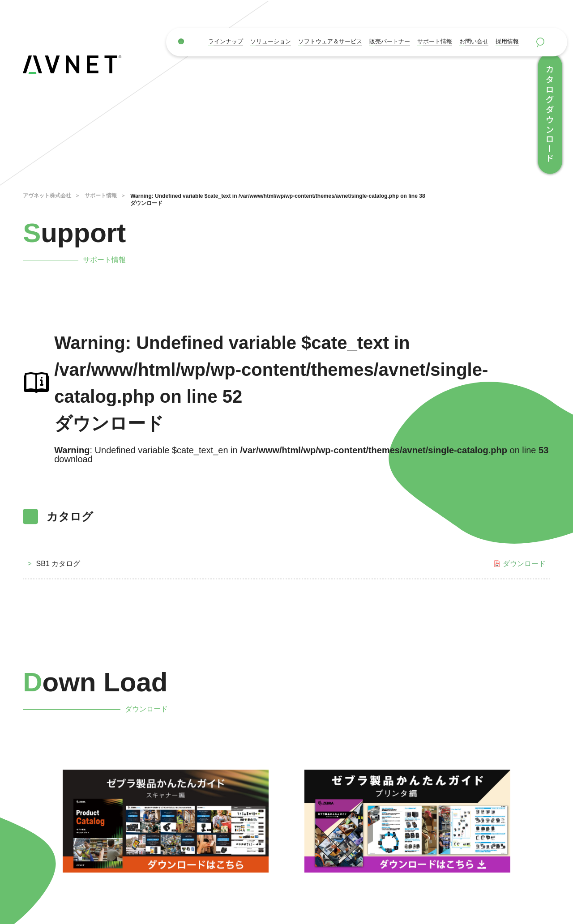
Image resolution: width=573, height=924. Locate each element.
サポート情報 (435, 41)
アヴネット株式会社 (47, 196)
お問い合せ (474, 41)
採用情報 (507, 41)
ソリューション (271, 41)
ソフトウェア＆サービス (330, 41)
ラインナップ (226, 41)
